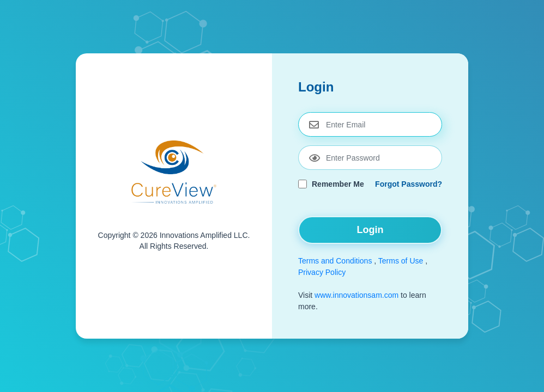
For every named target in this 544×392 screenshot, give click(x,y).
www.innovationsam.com (358, 295)
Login (370, 230)
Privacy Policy (322, 272)
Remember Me (338, 184)
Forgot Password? (409, 184)
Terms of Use (401, 261)
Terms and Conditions (335, 261)
